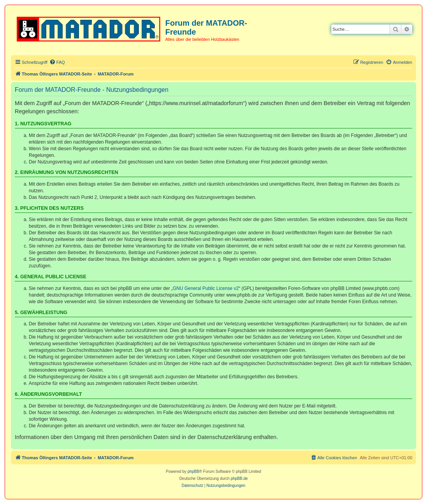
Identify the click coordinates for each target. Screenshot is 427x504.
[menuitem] (57, 62)
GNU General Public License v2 (206, 288)
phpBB (193, 472)
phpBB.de (239, 479)
